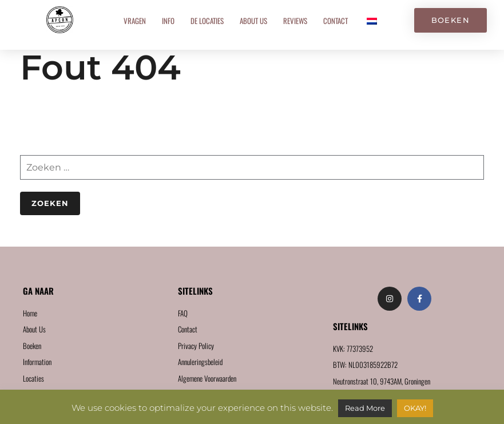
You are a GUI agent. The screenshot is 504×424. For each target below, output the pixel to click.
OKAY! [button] (415, 408)
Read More (365, 408)
